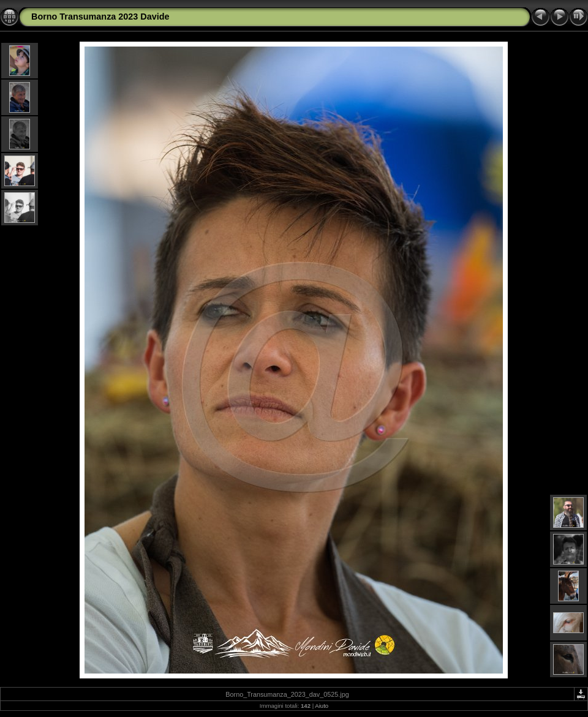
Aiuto (322, 706)
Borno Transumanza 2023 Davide (100, 17)
